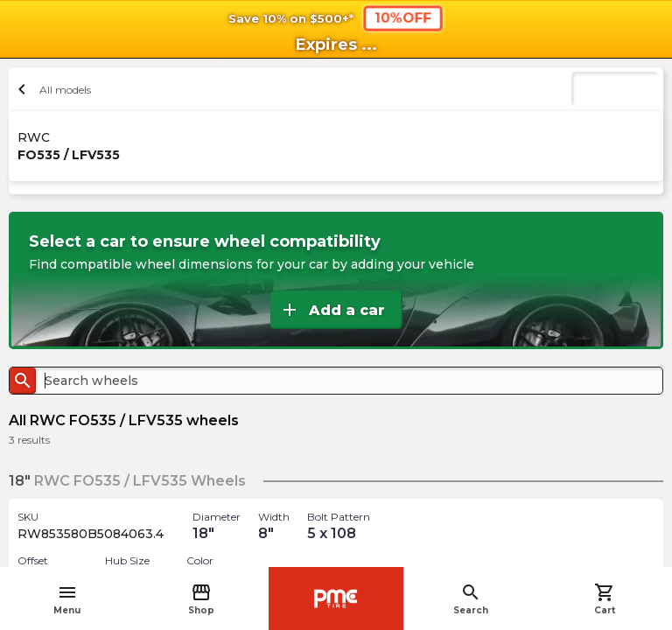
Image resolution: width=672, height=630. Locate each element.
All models (52, 89)
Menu (67, 599)
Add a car (332, 310)
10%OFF (403, 17)
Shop (201, 599)
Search (471, 599)
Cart (605, 599)
